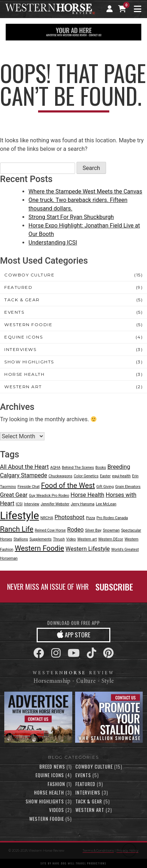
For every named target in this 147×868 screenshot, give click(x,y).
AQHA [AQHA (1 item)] (55, 468)
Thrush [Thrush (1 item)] (59, 539)
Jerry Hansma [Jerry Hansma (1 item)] (83, 504)
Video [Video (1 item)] (71, 539)
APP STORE (74, 634)
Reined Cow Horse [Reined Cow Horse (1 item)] (50, 530)
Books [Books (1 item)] (101, 468)
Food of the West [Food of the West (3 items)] (68, 485)
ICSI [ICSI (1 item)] (19, 504)
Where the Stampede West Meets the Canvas (85, 191)
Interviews (20, 349)
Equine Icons (23, 337)
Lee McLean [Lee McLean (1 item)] (106, 504)
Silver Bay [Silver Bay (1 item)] (93, 530)
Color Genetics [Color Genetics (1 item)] (86, 476)
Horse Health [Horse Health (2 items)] (87, 495)
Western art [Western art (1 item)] (87, 539)
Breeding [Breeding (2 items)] (119, 467)
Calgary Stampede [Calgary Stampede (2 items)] (23, 475)
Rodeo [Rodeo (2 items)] (75, 530)
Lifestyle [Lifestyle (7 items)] (20, 516)
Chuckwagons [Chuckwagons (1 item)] (60, 476)
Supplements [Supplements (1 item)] (41, 539)
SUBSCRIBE (114, 587)
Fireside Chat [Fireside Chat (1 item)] (28, 487)
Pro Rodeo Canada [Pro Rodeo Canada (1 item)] (112, 518)
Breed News (52, 767)
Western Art (23, 387)
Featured (18, 287)
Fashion (56, 784)
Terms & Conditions (98, 850)
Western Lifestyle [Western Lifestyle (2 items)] (88, 549)
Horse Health (24, 374)
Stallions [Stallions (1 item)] (21, 539)
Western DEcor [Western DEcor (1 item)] (111, 539)
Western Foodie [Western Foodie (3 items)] (39, 548)
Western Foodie (28, 325)
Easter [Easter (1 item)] (105, 476)
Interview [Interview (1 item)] (31, 504)
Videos (57, 810)
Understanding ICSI (53, 243)
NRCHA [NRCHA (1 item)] (47, 518)
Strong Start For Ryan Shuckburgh (71, 217)
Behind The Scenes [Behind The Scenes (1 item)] (78, 468)
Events (14, 312)
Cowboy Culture (29, 275)
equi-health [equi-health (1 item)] (121, 476)
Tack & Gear (22, 300)
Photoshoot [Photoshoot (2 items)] (69, 517)
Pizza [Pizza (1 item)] (90, 518)
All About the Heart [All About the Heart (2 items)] (24, 467)
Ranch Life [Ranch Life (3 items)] (17, 529)
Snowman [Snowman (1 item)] (111, 530)
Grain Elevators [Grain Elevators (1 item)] (128, 487)
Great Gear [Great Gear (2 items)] (14, 495)
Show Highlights (29, 362)
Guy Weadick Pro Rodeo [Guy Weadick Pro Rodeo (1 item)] (49, 496)
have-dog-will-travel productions (80, 863)
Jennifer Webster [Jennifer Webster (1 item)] (55, 504)
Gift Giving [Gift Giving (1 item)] (105, 487)
